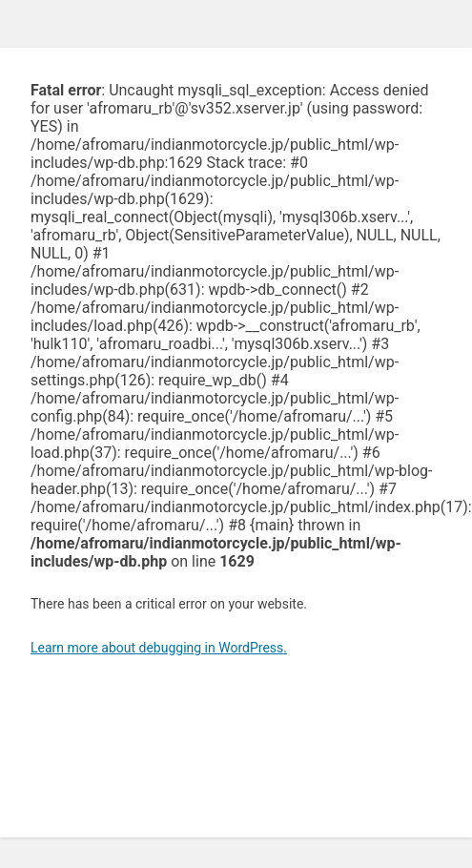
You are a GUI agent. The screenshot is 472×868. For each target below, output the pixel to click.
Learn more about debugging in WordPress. (159, 648)
